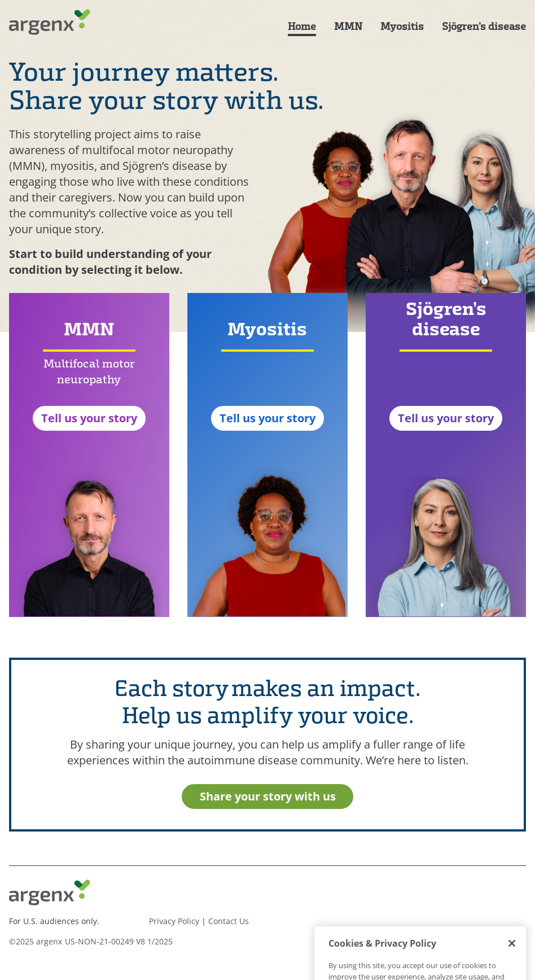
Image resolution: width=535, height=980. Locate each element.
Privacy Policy (174, 921)
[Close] (512, 965)
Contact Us (229, 921)
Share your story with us (268, 796)
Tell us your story (89, 418)
